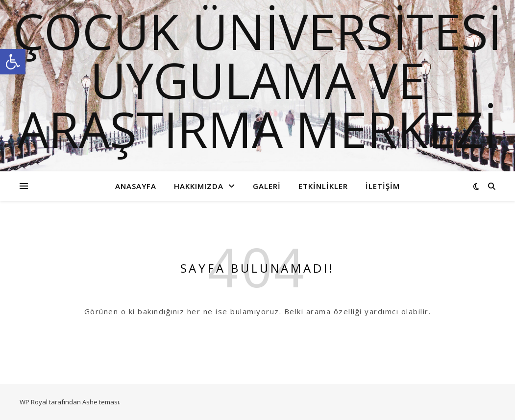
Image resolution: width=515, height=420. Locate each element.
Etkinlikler (323, 186)
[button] (13, 62)
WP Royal (34, 402)
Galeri (267, 186)
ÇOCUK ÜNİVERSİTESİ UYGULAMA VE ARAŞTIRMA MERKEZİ (257, 80)
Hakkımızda (199, 186)
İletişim (383, 186)
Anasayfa (136, 186)
